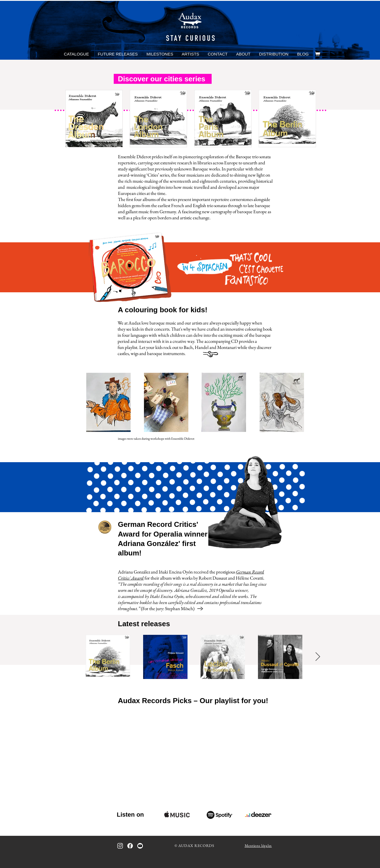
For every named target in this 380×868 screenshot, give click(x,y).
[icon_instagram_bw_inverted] (120, 846)
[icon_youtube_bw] (140, 846)
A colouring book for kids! (163, 310)
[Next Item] (318, 657)
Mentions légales (258, 846)
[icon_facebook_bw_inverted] (130, 846)
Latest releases (144, 624)
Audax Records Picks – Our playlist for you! (193, 701)
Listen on (130, 815)
